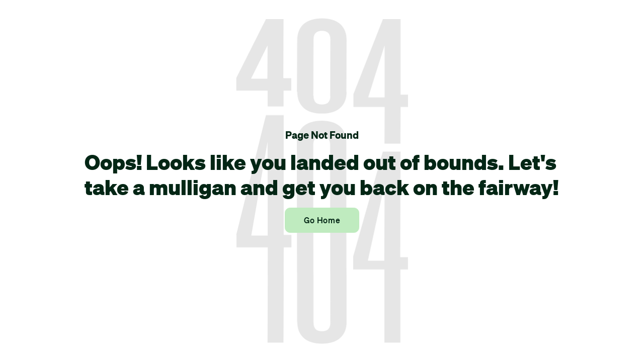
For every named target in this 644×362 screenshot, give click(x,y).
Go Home (322, 220)
